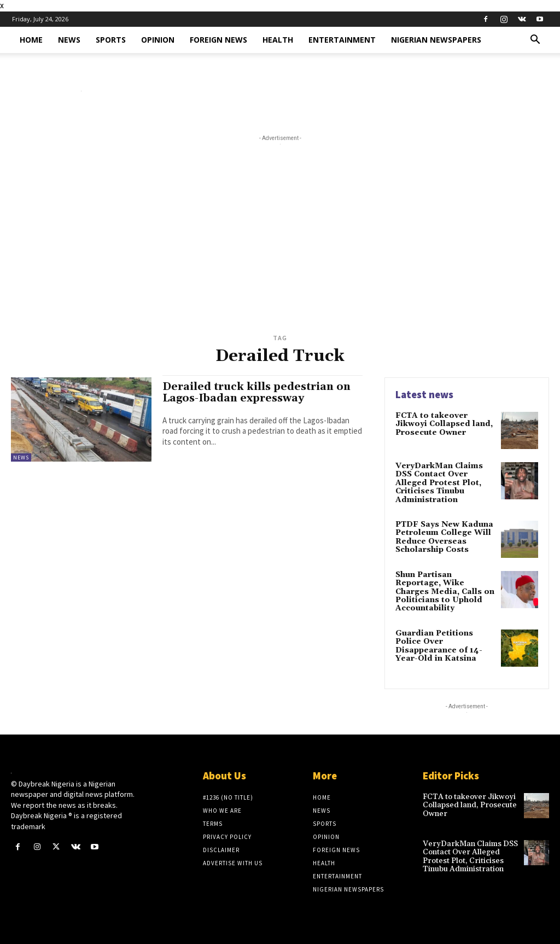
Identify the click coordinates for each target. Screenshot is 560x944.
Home (31, 40)
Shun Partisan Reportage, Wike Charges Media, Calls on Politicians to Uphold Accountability (445, 592)
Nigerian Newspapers (436, 40)
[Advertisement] (280, 248)
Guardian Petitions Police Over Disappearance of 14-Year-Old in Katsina (439, 646)
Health (278, 40)
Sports (111, 40)
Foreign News (218, 40)
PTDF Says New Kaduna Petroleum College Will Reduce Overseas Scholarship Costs (444, 537)
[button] (535, 41)
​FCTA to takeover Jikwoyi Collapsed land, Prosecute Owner (444, 424)
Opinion (158, 40)
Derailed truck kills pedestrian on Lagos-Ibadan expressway (256, 392)
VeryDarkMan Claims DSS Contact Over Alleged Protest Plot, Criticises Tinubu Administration (439, 483)
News (69, 40)
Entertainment (342, 40)
